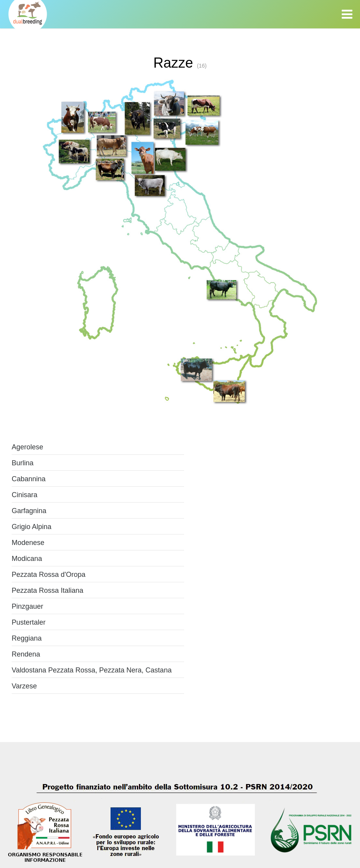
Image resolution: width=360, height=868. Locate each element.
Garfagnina (29, 511)
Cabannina (29, 479)
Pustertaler (29, 622)
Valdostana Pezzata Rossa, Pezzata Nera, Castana (92, 670)
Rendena (26, 654)
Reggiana (27, 638)
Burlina (23, 463)
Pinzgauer (27, 606)
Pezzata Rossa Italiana (47, 590)
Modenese (28, 543)
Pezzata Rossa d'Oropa (49, 575)
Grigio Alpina (32, 527)
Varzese (24, 686)
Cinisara (25, 495)
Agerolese (27, 447)
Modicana (27, 559)
